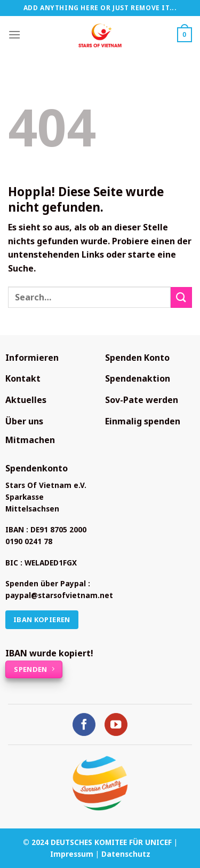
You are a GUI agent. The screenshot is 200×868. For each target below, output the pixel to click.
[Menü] (14, 34)
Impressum (72, 854)
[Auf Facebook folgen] (84, 724)
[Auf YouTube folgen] (116, 724)
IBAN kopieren (42, 619)
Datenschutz (126, 854)
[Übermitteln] (181, 297)
